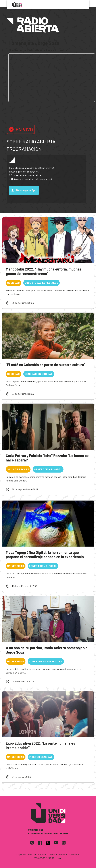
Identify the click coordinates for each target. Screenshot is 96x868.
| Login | (59, 858)
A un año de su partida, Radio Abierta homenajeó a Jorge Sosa (47, 650)
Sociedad (13, 283)
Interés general (41, 757)
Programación (24, 149)
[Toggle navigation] (83, 4)
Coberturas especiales (41, 283)
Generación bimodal (39, 374)
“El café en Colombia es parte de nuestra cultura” (46, 365)
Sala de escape (18, 469)
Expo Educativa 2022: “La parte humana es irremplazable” (40, 745)
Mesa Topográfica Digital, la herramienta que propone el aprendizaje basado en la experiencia (45, 555)
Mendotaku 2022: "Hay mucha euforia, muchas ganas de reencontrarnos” (44, 271)
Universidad (16, 566)
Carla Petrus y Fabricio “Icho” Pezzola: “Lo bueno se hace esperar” (47, 458)
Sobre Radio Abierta (31, 141)
